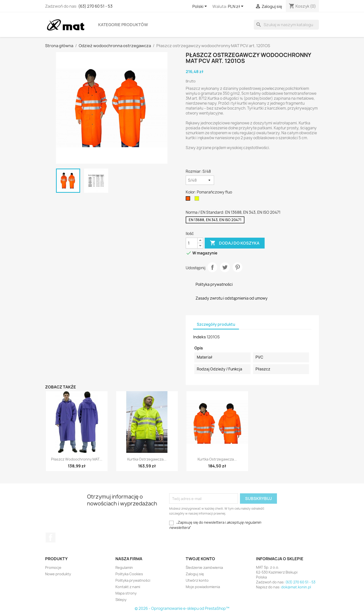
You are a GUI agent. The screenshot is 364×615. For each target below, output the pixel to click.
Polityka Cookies (129, 574)
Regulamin (124, 567)
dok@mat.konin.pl (296, 587)
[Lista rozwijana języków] (200, 7)
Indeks (200, 337)
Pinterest (237, 267)
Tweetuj (225, 267)
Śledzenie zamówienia (204, 567)
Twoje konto (200, 559)
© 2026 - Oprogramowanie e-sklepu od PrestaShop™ (182, 608)
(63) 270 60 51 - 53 (95, 6)
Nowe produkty (58, 574)
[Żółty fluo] (198, 200)
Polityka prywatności (133, 580)
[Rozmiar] (200, 180)
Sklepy (121, 600)
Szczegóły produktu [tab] (216, 324)
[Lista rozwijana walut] (237, 7)
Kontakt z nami (128, 587)
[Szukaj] (286, 25)
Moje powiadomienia (203, 587)
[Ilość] (192, 243)
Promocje (53, 567)
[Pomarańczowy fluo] (189, 200)
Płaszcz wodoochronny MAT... (77, 459)
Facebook (51, 538)
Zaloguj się (195, 574)
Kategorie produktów (123, 25)
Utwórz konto (197, 580)
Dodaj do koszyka (235, 243)
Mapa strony (126, 593)
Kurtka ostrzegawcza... (147, 459)
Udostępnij (212, 267)
